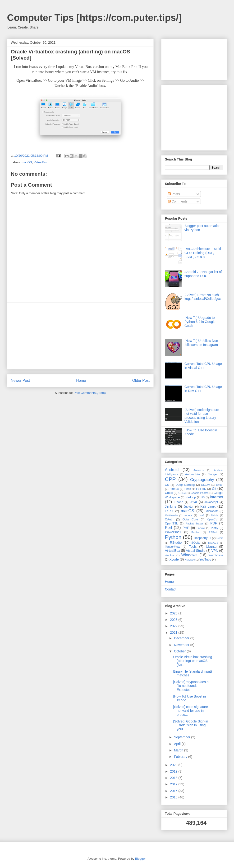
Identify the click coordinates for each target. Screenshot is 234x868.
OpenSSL (172, 524)
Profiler (195, 532)
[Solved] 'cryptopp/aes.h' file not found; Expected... (191, 686)
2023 (174, 620)
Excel (220, 485)
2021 (174, 632)
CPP (170, 479)
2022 (174, 626)
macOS (27, 162)
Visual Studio (196, 551)
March (179, 750)
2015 (174, 797)
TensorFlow (173, 547)
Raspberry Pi (203, 538)
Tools (193, 547)
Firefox (174, 489)
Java (194, 502)
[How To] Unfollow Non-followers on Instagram (202, 343)
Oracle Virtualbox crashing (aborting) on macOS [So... (193, 661)
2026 (174, 613)
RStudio (176, 542)
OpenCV (212, 519)
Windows (189, 555)
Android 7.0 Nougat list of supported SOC (203, 274)
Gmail (169, 493)
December (182, 638)
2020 (174, 765)
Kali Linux (208, 506)
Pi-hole (201, 528)
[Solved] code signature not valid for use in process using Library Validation (202, 416)
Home (81, 380)
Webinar (170, 555)
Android (172, 470)
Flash (188, 489)
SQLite (196, 543)
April (178, 744)
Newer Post (21, 380)
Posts (174, 194)
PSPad (213, 532)
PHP (186, 528)
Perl (169, 528)
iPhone (178, 502)
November (182, 645)
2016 (174, 791)
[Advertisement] (80, 336)
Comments (178, 201)
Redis (220, 538)
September (183, 737)
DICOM (206, 485)
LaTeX (169, 511)
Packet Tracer (194, 524)
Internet (217, 497)
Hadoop (191, 497)
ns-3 (202, 515)
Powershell (173, 532)
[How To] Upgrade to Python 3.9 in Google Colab (200, 322)
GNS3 (182, 493)
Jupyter (189, 507)
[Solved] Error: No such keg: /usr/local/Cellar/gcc (203, 297)
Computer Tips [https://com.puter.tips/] (94, 18)
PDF (214, 523)
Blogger (213, 474)
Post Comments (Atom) (90, 393)
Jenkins (171, 506)
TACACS (213, 543)
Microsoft (212, 511)
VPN (215, 551)
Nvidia (215, 515)
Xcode (174, 559)
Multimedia (171, 515)
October (180, 651)
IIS (203, 497)
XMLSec (190, 560)
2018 (174, 778)
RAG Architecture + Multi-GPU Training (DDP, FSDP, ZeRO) (203, 253)
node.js (188, 515)
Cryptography (202, 480)
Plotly (214, 528)
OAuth (169, 519)
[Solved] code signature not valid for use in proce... (190, 711)
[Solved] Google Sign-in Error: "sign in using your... (190, 725)
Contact (171, 589)
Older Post (141, 380)
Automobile (193, 474)
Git (214, 489)
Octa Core (190, 519)
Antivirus (199, 470)
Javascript (211, 502)
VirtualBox (41, 162)
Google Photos (200, 493)
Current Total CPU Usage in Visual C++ (203, 366)
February (181, 757)
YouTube (205, 560)
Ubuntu (211, 547)
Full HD (201, 489)
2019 (174, 771)
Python (173, 537)
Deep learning (185, 485)
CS (167, 485)
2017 (174, 784)
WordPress (216, 555)
